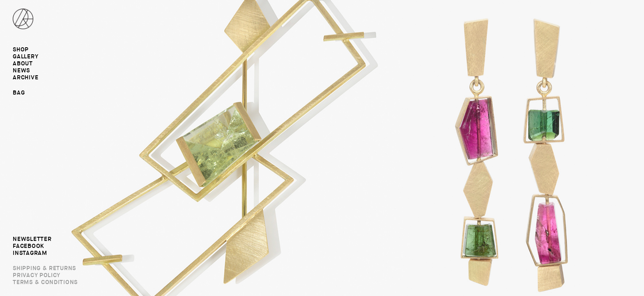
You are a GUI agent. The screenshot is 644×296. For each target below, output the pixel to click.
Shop (21, 50)
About (23, 64)
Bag (19, 92)
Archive (25, 78)
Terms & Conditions (45, 282)
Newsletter (32, 239)
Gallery (25, 57)
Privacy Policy (37, 275)
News (21, 71)
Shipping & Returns (44, 268)
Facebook (29, 246)
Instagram (30, 253)
